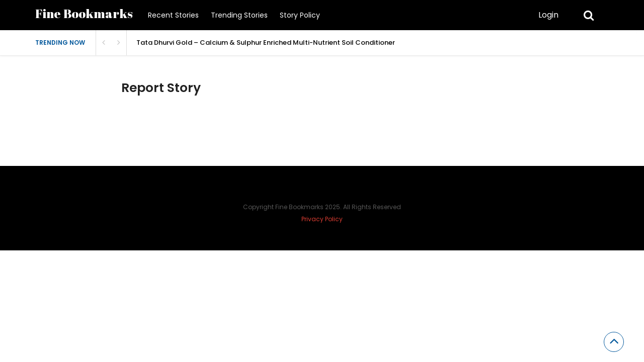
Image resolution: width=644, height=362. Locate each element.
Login (548, 15)
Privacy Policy (322, 219)
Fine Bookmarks (84, 13)
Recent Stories (173, 15)
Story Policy (300, 15)
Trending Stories (239, 15)
